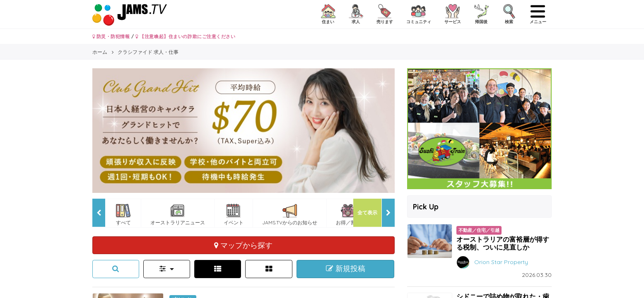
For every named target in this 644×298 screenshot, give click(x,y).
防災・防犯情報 (111, 36)
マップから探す (243, 245)
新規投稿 (346, 269)
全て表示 (367, 213)
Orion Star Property (501, 262)
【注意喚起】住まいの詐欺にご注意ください (185, 36)
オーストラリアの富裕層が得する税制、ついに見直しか (503, 243)
